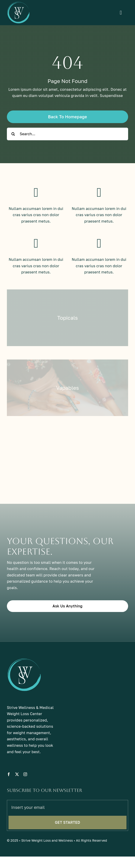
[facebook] (9, 779)
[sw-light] (18, 3)
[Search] (13, 134)
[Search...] (67, 134)
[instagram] (25, 779)
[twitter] (17, 779)
